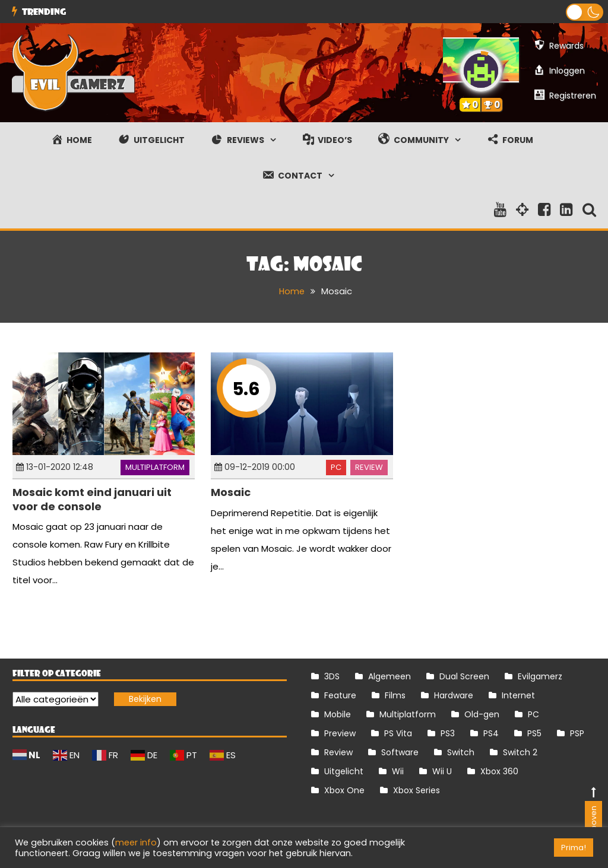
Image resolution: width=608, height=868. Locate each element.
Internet (518, 695)
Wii (398, 771)
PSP (577, 733)
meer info (136, 842)
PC (336, 467)
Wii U (442, 771)
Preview (340, 733)
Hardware (454, 695)
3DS (332, 676)
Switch (461, 752)
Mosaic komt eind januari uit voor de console (92, 499)
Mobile (338, 714)
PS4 (491, 733)
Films (395, 695)
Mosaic (231, 492)
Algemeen (389, 676)
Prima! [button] (574, 848)
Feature (340, 695)
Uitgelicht (344, 771)
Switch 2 (520, 752)
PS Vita (398, 733)
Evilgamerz (540, 676)
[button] (585, 12)
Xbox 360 (499, 771)
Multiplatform (155, 467)
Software (400, 752)
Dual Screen (464, 676)
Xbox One (344, 790)
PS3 (448, 733)
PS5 (534, 733)
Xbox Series (417, 790)
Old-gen (482, 714)
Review (369, 467)
